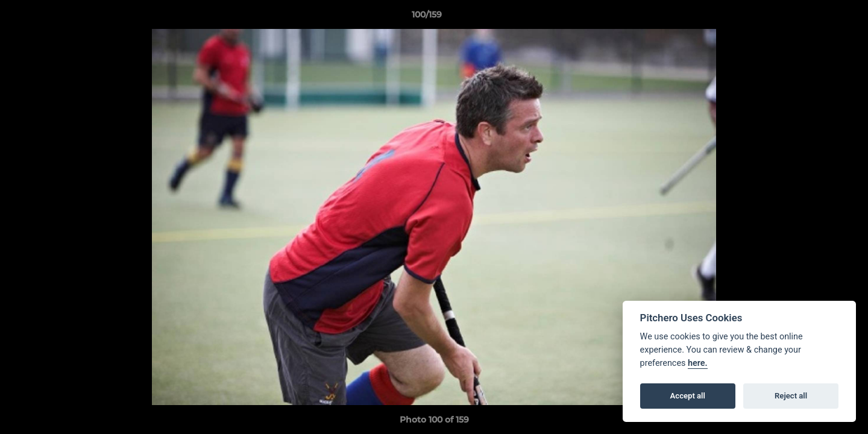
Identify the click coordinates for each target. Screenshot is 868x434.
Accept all (688, 396)
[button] (817, 17)
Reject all (791, 396)
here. (698, 363)
